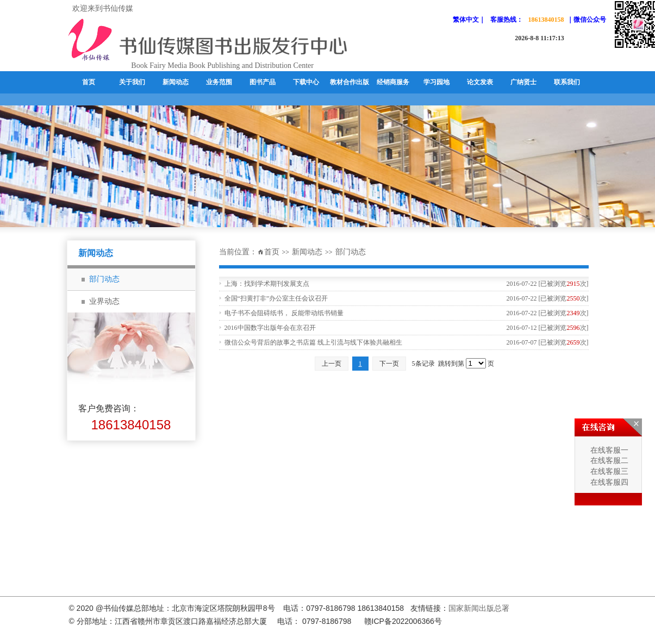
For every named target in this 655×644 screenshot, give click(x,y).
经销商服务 (393, 82)
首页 (89, 82)
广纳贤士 (523, 82)
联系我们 (567, 82)
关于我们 (132, 82)
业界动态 (104, 301)
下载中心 (306, 82)
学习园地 (436, 82)
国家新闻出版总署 (479, 608)
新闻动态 (176, 82)
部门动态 (351, 252)
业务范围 (219, 82)
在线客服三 (608, 471)
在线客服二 (608, 461)
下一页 (389, 364)
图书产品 (263, 82)
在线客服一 (608, 450)
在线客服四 (608, 482)
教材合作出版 (350, 82)
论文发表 (480, 82)
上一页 (332, 364)
